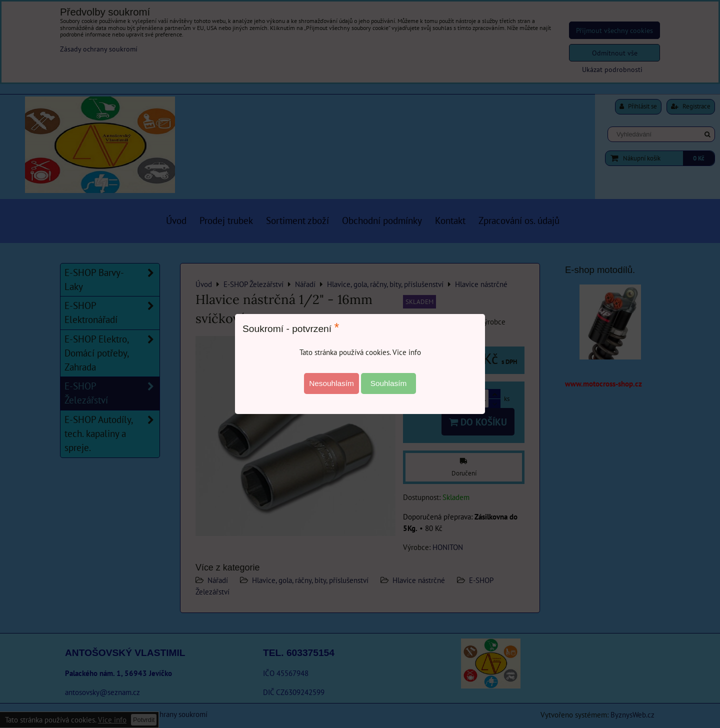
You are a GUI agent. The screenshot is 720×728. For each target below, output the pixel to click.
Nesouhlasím (331, 383)
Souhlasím (389, 383)
